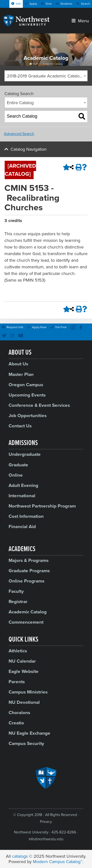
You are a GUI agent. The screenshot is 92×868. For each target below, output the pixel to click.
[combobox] (46, 76)
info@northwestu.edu (46, 839)
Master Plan (21, 374)
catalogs (20, 856)
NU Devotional (24, 702)
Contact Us (20, 426)
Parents (17, 682)
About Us (18, 364)
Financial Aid (22, 527)
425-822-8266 (64, 832)
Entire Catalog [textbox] (20, 103)
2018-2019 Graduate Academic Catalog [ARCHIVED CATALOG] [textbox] (47, 76)
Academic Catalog (53, 64)
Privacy (46, 822)
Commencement (26, 622)
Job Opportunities (28, 416)
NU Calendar (22, 661)
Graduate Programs (29, 571)
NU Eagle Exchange (29, 733)
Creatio (16, 723)
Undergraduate (25, 454)
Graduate (18, 465)
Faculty (16, 591)
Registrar (18, 602)
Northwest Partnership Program (42, 506)
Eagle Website (24, 671)
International (22, 496)
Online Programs (26, 581)
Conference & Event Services (39, 405)
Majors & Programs (29, 560)
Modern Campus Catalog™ (58, 862)
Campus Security (26, 744)
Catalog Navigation (29, 149)
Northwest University (31, 832)
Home (34, 64)
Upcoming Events (27, 395)
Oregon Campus (26, 385)
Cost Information (26, 516)
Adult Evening (23, 485)
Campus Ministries (28, 692)
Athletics (18, 651)
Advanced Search (19, 134)
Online (16, 475)
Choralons (19, 713)
